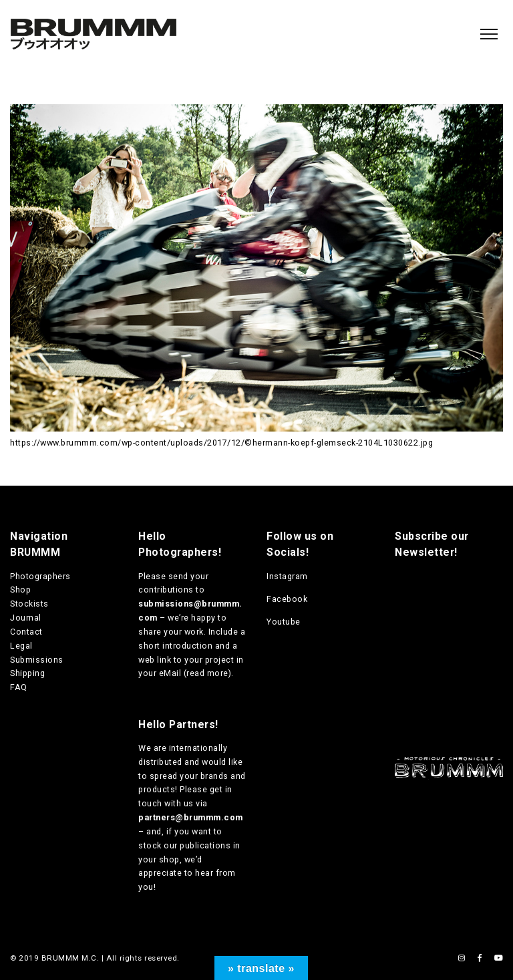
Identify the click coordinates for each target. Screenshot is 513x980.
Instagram (287, 576)
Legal (21, 646)
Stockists (29, 604)
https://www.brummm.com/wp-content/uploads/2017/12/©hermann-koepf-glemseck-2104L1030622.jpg (221, 443)
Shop (20, 590)
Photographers (40, 576)
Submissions (37, 660)
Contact (26, 632)
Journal (26, 618)
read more (207, 673)
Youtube (284, 622)
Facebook (287, 599)
